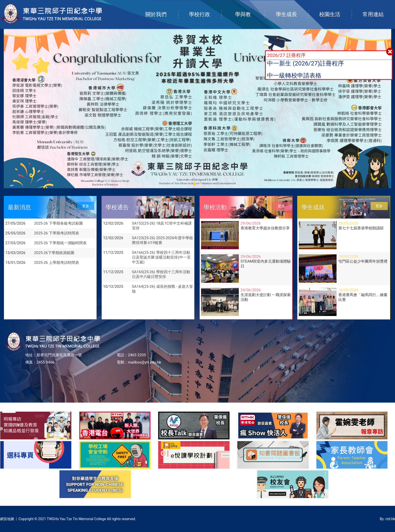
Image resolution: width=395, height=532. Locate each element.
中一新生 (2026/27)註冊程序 (305, 63)
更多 (86, 206)
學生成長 (292, 9)
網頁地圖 (7, 519)
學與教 (250, 9)
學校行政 (205, 9)
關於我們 (161, 9)
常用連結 (379, 9)
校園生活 (335, 9)
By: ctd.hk (387, 519)
